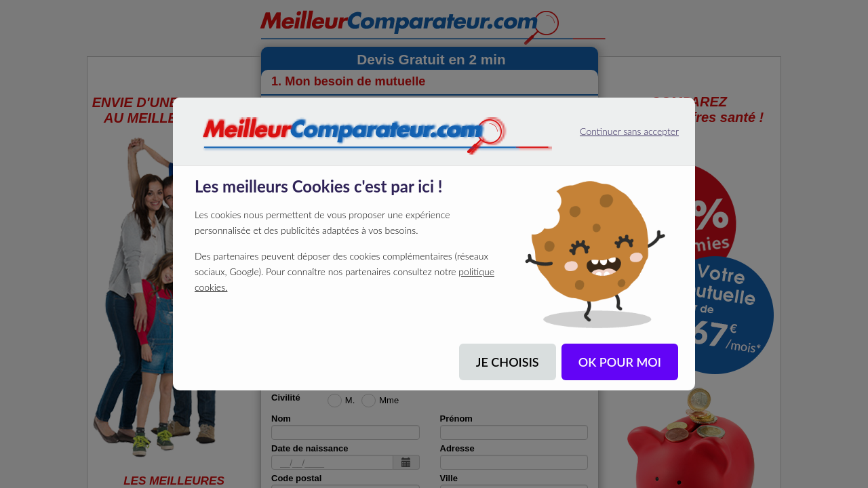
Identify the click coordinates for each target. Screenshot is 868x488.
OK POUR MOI (620, 362)
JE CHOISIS (508, 362)
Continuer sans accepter (613, 128)
